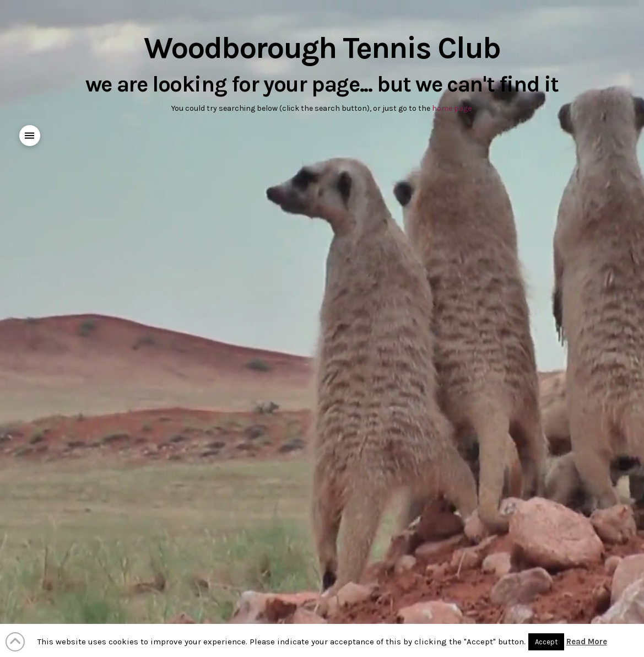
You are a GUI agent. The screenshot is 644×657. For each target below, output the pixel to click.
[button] (30, 136)
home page (452, 108)
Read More (587, 642)
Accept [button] (546, 642)
